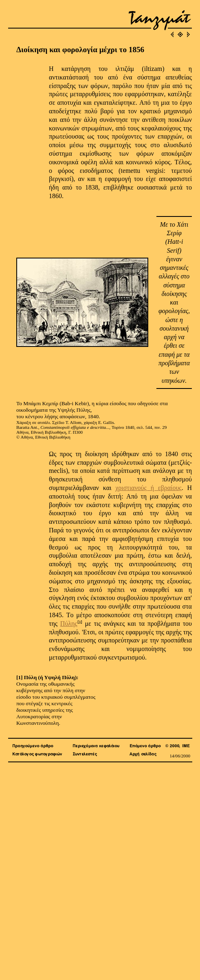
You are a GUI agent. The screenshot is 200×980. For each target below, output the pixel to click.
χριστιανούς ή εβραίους (148, 488)
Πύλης (69, 624)
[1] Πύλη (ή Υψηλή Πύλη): (47, 677)
